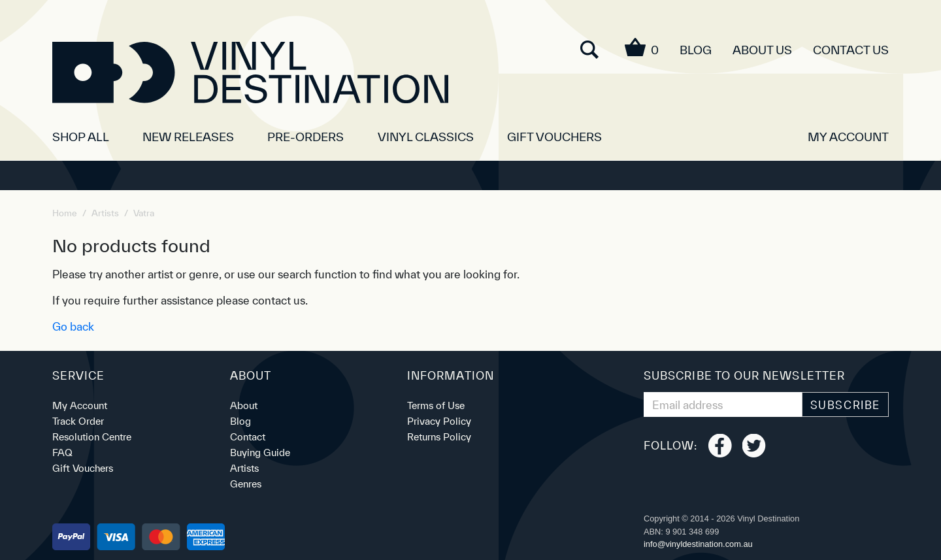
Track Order (78, 421)
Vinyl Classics (426, 137)
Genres (246, 484)
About (244, 405)
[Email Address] (723, 404)
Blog (696, 50)
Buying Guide (260, 453)
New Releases (188, 137)
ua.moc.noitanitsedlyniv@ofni (698, 544)
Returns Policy (439, 437)
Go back (73, 326)
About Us (762, 50)
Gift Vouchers (554, 137)
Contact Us (851, 50)
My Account (80, 405)
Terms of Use (436, 405)
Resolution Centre (92, 437)
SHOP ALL (81, 137)
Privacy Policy (439, 421)
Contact (248, 437)
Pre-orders (305, 137)
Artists (244, 468)
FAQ (62, 453)
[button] (848, 132)
